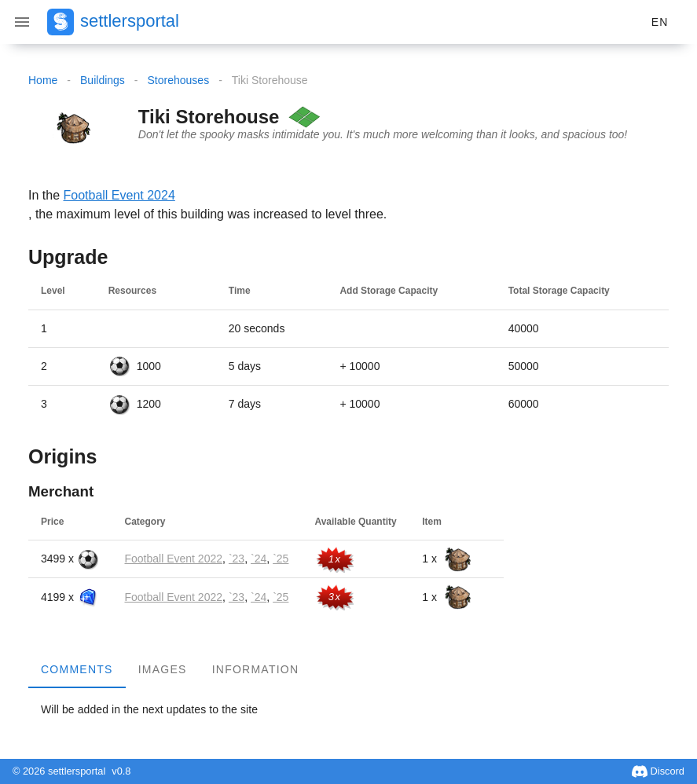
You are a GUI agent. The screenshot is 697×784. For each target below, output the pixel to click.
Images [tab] (163, 669)
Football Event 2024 (119, 195)
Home (43, 80)
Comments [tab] (77, 669)
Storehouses (179, 80)
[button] (659, 22)
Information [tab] (256, 669)
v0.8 (121, 771)
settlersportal (130, 21)
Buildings (103, 80)
